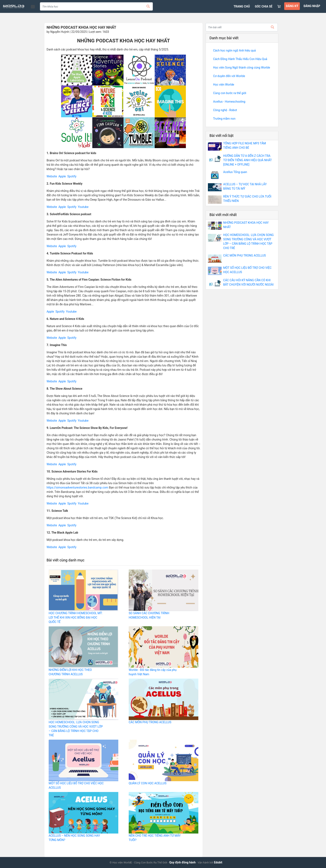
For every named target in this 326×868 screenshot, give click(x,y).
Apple (62, 176)
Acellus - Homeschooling (229, 102)
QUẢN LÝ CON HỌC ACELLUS (148, 783)
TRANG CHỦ (242, 6)
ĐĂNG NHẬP (312, 6)
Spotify (72, 176)
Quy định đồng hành (182, 862)
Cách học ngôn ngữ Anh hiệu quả (234, 50)
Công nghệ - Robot (225, 110)
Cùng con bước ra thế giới (230, 93)
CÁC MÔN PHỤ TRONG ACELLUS (150, 722)
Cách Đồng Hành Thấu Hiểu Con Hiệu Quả (240, 59)
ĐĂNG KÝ (292, 6)
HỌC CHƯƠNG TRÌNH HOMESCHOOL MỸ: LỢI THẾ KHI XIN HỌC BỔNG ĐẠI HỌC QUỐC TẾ (76, 618)
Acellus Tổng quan (235, 172)
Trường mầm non (224, 119)
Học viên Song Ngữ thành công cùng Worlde (242, 68)
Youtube (83, 207)
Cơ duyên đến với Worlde (229, 76)
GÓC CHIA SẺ (264, 6)
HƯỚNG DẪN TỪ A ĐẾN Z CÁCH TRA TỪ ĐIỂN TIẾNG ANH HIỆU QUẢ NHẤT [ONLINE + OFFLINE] (248, 160)
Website (52, 176)
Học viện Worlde (224, 85)
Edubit (218, 862)
